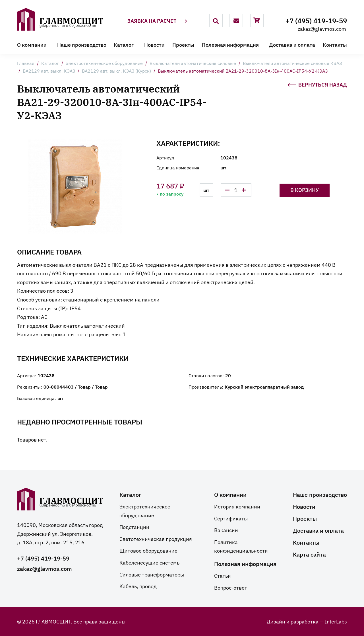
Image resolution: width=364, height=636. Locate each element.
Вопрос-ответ (231, 587)
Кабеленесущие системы (150, 562)
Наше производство (82, 45)
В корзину (305, 190)
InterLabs (336, 621)
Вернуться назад (317, 84)
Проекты (183, 45)
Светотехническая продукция (156, 539)
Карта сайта (309, 554)
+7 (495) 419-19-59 (316, 20)
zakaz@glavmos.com (322, 28)
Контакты (335, 45)
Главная (26, 63)
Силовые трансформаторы (152, 574)
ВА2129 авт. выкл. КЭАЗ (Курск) (116, 71)
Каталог (124, 45)
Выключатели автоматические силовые (193, 63)
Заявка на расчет (157, 21)
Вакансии (226, 530)
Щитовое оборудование (148, 550)
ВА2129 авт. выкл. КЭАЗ (49, 71)
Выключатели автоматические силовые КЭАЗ (292, 63)
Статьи (223, 575)
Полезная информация (230, 45)
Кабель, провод (138, 586)
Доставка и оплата (292, 45)
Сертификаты (231, 518)
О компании (32, 45)
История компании (237, 506)
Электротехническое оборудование (104, 63)
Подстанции (134, 527)
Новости (154, 45)
